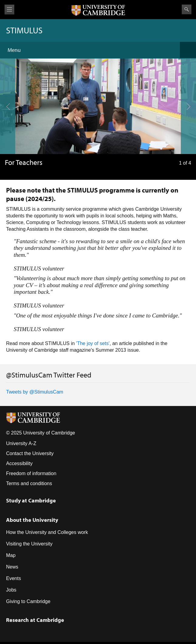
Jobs (11, 590)
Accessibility (19, 463)
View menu (9, 10)
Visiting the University (29, 544)
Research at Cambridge (35, 620)
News (12, 567)
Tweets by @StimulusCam (35, 392)
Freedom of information (31, 473)
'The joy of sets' (93, 343)
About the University (32, 520)
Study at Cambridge (31, 500)
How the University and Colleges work (47, 532)
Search (187, 9)
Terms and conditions (29, 483)
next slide (187, 84)
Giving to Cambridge (28, 601)
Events (14, 578)
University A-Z (21, 443)
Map (11, 555)
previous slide (6, 84)
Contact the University (30, 453)
